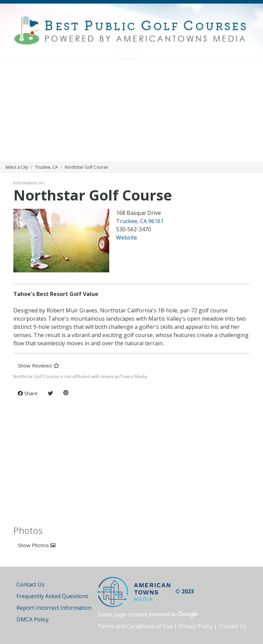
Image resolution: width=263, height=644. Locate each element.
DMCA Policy (33, 619)
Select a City (17, 167)
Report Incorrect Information (54, 608)
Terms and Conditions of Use (135, 626)
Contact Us (30, 584)
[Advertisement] (131, 111)
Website (127, 237)
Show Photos (37, 545)
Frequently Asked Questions (52, 596)
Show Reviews (39, 365)
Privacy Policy (196, 626)
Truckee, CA (46, 167)
